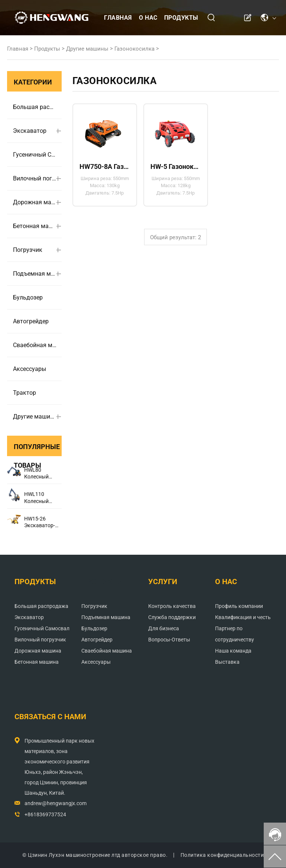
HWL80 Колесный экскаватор (39, 473)
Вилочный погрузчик (35, 178)
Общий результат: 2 (175, 237)
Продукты (181, 18)
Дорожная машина (35, 202)
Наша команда (233, 651)
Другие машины (87, 49)
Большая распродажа (35, 107)
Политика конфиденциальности (222, 855)
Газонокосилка (134, 49)
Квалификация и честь (243, 617)
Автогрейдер (31, 321)
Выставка (227, 662)
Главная (118, 18)
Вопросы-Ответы (169, 640)
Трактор (25, 393)
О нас (148, 18)
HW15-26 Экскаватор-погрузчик (40, 522)
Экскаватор (30, 131)
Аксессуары (30, 369)
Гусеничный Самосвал (35, 155)
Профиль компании (239, 606)
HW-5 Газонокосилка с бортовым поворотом (176, 166)
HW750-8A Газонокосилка (105, 166)
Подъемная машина (35, 274)
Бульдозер (28, 297)
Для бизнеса (164, 628)
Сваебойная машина (35, 345)
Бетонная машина (35, 226)
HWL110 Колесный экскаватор (39, 498)
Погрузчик (28, 250)
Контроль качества (172, 606)
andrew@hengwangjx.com (56, 803)
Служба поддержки (172, 617)
